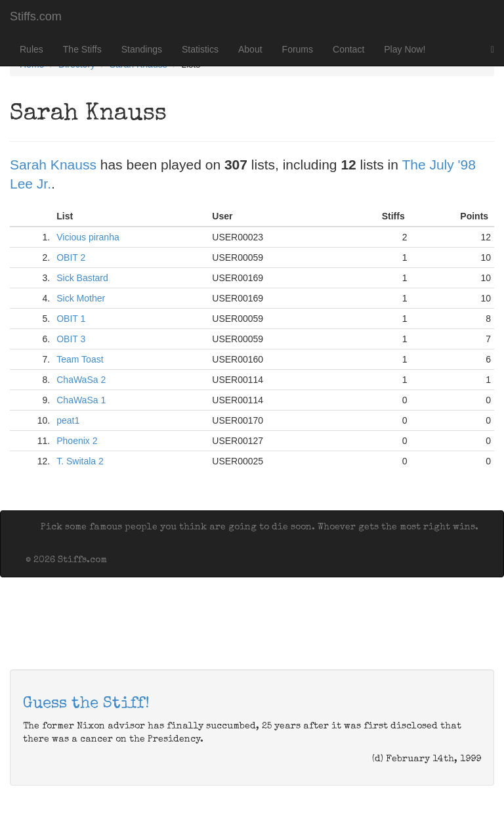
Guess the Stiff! (86, 704)
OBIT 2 (71, 257)
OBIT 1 (71, 319)
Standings (142, 49)
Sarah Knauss (53, 165)
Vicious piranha (88, 237)
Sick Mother (81, 298)
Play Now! (405, 49)
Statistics (200, 49)
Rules (31, 49)
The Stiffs (82, 49)
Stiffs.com (36, 16)
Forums (298, 49)
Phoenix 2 (77, 441)
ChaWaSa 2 (81, 380)
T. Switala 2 (80, 461)
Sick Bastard (82, 278)
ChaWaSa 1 (81, 400)
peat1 (68, 420)
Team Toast (80, 359)
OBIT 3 (71, 339)
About (250, 49)
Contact (348, 49)
